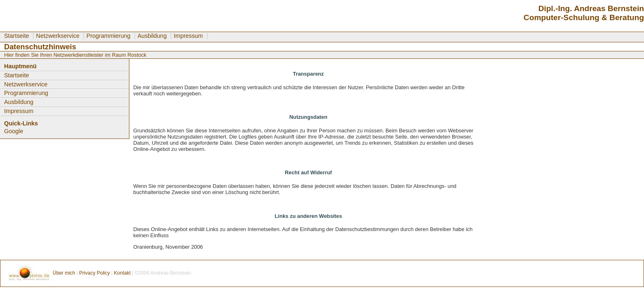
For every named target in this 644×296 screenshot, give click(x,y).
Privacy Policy (95, 273)
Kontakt (123, 273)
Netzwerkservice (58, 36)
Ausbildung (152, 36)
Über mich (64, 273)
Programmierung (108, 36)
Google (14, 131)
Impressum (188, 36)
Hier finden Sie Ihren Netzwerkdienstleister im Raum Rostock (75, 55)
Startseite (17, 36)
